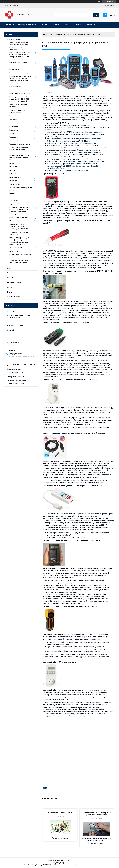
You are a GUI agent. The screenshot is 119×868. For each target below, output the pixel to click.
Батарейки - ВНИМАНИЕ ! (60, 813)
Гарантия (10, 278)
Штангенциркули (15, 177)
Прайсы (9, 292)
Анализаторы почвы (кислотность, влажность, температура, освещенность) (20, 226)
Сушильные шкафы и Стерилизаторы (17, 111)
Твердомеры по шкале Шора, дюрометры (20, 233)
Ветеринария (14, 69)
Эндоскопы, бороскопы (18, 204)
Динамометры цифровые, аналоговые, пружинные (19, 261)
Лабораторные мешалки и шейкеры (19, 106)
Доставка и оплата (74, 25)
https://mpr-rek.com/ (73, 115)
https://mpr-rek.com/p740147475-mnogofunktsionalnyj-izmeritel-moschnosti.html (76, 148)
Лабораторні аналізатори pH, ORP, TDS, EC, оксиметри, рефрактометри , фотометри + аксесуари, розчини (21, 46)
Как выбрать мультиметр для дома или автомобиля (97, 814)
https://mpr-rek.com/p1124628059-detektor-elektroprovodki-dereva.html (73, 166)
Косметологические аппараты (20, 73)
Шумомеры (13, 167)
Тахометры (13, 119)
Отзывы (10, 273)
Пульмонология (15, 86)
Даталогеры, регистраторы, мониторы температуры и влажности (20, 150)
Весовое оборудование (18, 62)
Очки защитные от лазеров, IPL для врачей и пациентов (21, 189)
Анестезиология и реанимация (20, 66)
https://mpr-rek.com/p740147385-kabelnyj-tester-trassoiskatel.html (71, 143)
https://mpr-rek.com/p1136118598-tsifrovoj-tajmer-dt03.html (69, 170)
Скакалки (13, 197)
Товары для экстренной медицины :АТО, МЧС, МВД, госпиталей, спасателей (19, 99)
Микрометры (14, 181)
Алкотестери (14, 200)
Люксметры (13, 163)
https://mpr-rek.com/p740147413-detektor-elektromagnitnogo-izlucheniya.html (75, 161)
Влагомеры (14, 126)
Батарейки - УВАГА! (14, 31)
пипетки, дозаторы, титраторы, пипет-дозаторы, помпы (21, 256)
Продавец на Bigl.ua (59, 863)
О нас (45, 25)
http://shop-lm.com (15, 369)
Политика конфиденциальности (85, 865)
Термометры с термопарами (20, 144)
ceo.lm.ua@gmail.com (16, 372)
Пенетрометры (15, 174)
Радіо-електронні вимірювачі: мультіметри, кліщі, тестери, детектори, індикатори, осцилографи (20, 211)
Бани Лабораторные (17, 116)
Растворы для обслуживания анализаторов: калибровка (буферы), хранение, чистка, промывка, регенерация (20, 80)
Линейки (12, 170)
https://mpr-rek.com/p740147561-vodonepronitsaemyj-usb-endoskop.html (74, 152)
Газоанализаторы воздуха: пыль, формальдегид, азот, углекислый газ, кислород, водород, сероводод (19, 241)
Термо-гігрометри (16, 248)
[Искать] (96, 15)
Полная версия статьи (60, 838)
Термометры (14, 137)
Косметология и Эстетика (19, 217)
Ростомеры (13, 193)
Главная (10, 25)
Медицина (13, 221)
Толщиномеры (15, 184)
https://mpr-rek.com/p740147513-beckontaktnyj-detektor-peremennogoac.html (76, 132)
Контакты (56, 25)
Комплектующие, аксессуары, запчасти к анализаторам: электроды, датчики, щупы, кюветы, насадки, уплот (20, 56)
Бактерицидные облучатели (20, 93)
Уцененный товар (13, 297)
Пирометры (14, 130)
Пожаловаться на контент (65, 865)
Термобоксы (14, 90)
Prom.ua (70, 861)
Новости (91, 25)
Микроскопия (14, 251)
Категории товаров (27, 25)
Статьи (49, 35)
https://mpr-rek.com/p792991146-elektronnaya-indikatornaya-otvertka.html (74, 139)
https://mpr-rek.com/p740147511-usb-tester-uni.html (66, 157)
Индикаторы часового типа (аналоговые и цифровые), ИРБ (19, 157)
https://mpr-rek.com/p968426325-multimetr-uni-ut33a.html (68, 125)
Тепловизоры (14, 134)
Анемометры (14, 123)
